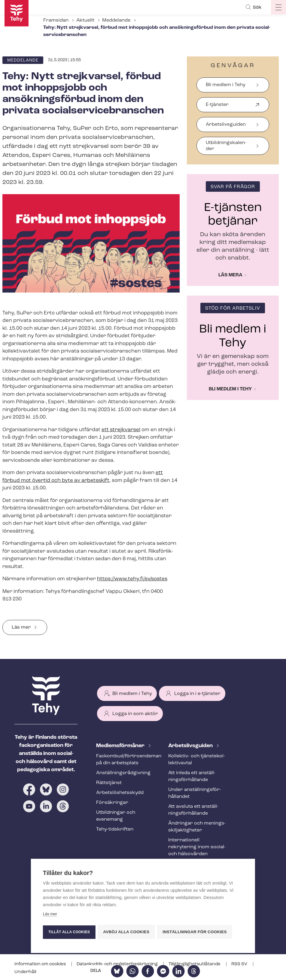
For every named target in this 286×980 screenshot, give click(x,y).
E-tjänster (217, 107)
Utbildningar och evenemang (116, 816)
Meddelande (116, 20)
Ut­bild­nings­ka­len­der (226, 146)
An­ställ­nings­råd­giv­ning (123, 773)
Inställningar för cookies (196, 932)
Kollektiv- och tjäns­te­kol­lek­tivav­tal (197, 760)
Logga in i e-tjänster (197, 694)
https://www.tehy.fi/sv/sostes (132, 579)
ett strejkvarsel (121, 430)
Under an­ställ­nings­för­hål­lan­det (195, 793)
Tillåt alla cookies (69, 932)
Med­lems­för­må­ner (121, 746)
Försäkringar (112, 803)
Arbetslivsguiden (226, 125)
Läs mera (230, 275)
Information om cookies (41, 964)
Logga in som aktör (135, 714)
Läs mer (21, 627)
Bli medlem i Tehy (226, 85)
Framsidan (56, 20)
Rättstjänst (109, 783)
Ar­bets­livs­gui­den (191, 746)
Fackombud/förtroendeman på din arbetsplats (125, 760)
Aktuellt (85, 20)
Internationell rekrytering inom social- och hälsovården (197, 847)
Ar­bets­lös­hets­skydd (120, 793)
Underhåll (25, 972)
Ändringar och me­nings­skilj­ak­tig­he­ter (197, 827)
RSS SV (240, 964)
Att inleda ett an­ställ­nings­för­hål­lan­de (192, 776)
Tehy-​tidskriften (115, 829)
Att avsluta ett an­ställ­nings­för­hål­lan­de (193, 810)
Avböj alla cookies (127, 932)
